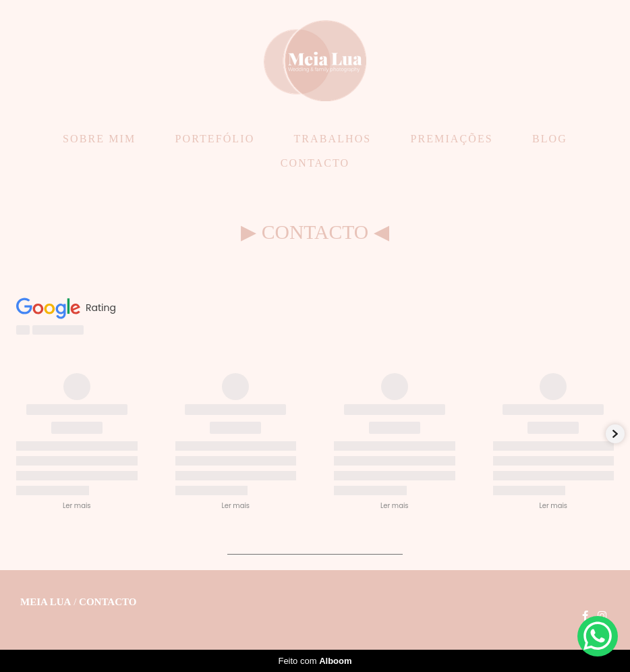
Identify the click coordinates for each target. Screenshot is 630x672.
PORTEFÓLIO (214, 139)
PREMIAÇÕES (451, 139)
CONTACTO (315, 163)
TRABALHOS (332, 139)
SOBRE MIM (99, 139)
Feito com (315, 661)
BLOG (550, 139)
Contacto (108, 602)
